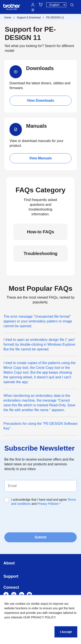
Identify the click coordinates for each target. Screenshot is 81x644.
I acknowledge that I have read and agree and (44, 502)
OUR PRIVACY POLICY (39, 617)
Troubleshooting (40, 253)
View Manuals (40, 158)
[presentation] (37, 519)
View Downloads (41, 101)
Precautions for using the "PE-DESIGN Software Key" (40, 426)
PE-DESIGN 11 (55, 18)
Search (72, 5)
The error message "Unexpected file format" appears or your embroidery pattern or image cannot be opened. (38, 321)
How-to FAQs (41, 232)
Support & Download (29, 18)
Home (8, 18)
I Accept (66, 632)
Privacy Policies (48, 504)
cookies (20, 604)
